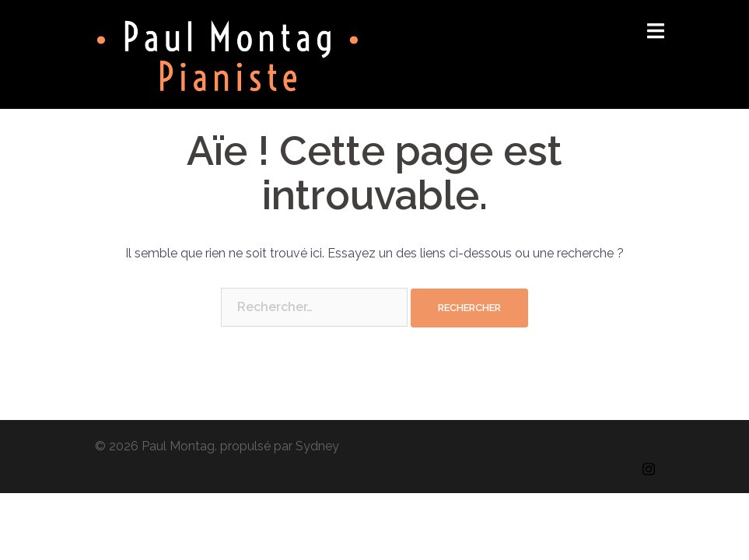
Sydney (317, 446)
